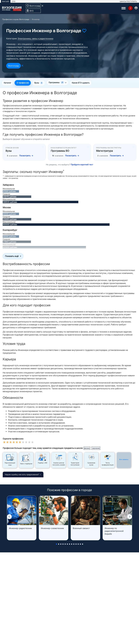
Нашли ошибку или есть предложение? (22, 475)
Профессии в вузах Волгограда (16, 19)
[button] (9, 517)
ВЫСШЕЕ (6, 1)
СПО (14, 1)
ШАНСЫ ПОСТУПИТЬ (128, 1)
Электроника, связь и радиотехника (35, 39)
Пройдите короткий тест (82, 165)
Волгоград (14, 66)
